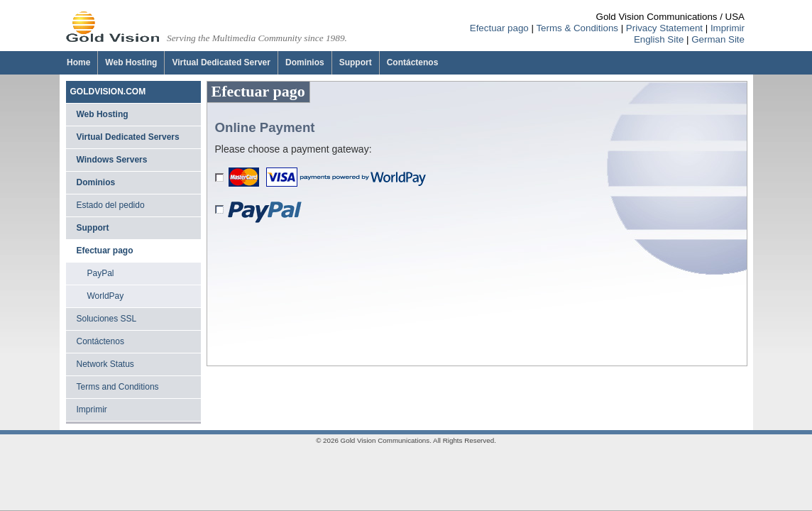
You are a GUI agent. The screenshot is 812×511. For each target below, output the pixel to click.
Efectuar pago (499, 28)
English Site (659, 39)
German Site (718, 39)
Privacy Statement (664, 28)
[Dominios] (304, 63)
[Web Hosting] (131, 63)
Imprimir (728, 28)
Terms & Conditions (577, 28)
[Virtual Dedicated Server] (221, 63)
